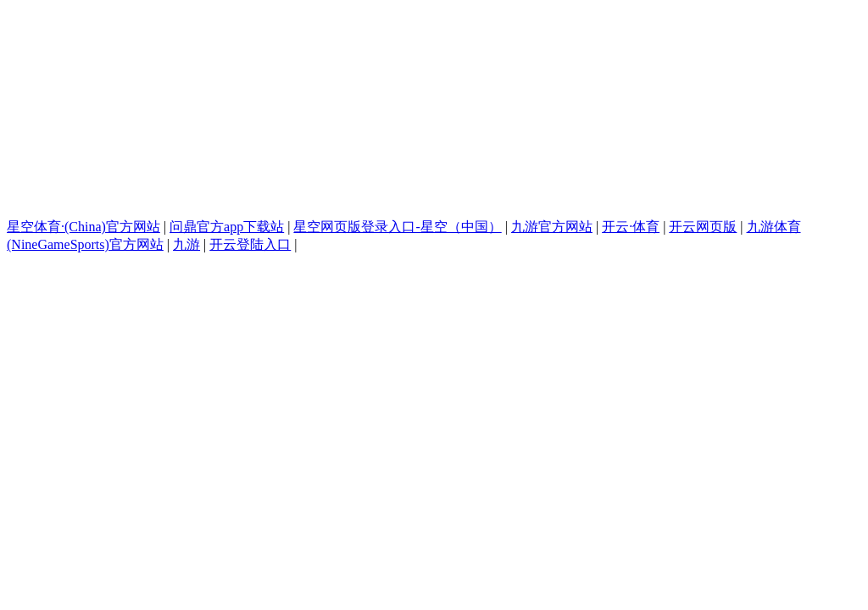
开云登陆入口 (250, 244)
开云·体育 (631, 227)
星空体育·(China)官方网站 (83, 227)
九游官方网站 (552, 227)
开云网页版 (703, 227)
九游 (186, 244)
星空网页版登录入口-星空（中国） (397, 227)
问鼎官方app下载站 (227, 227)
